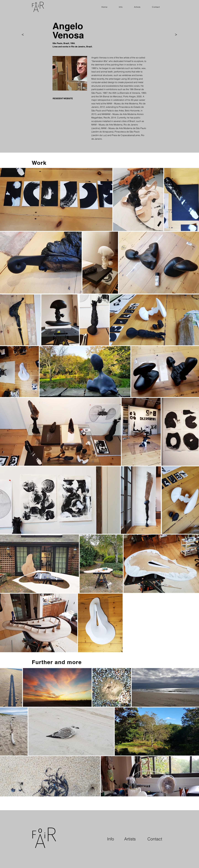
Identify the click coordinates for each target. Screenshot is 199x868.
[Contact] (155, 839)
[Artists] (130, 839)
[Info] (111, 839)
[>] (23, 35)
